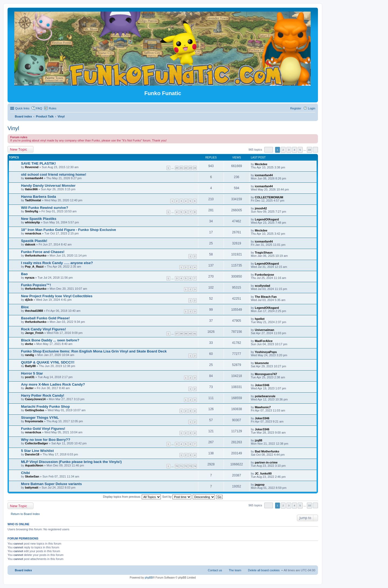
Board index (23, 570)
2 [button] (283, 150)
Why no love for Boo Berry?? (46, 440)
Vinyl (13, 128)
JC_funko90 (263, 473)
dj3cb (29, 300)
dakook (30, 244)
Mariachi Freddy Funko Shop (45, 407)
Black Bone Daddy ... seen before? (50, 340)
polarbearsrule (265, 396)
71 (181, 466)
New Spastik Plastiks (39, 219)
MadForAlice (264, 341)
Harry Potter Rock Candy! (43, 395)
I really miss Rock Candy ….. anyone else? (57, 263)
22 (186, 168)
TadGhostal (33, 200)
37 (177, 334)
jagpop (260, 485)
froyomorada (34, 421)
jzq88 (259, 440)
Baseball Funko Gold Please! (45, 318)
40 (190, 334)
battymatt (32, 487)
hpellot (260, 319)
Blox (25, 307)
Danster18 (32, 454)
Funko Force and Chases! (43, 252)
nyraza (30, 278)
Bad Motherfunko (267, 451)
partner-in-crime (266, 462)
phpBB (149, 578)
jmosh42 (261, 208)
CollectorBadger (37, 443)
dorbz (29, 344)
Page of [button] (269, 150)
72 (186, 466)
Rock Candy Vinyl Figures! (44, 329)
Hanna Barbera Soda (39, 197)
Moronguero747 (266, 374)
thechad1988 (34, 311)
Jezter (29, 388)
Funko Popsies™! (36, 285)
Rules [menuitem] (53, 108)
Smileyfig (32, 211)
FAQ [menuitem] (39, 108)
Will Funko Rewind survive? (45, 208)
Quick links (22, 108)
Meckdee (261, 164)
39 (186, 334)
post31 (30, 377)
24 (195, 168)
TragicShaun (264, 253)
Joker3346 (262, 385)
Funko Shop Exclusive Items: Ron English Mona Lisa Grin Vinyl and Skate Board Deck (94, 351)
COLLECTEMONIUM (269, 197)
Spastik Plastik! (34, 241)
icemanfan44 (34, 178)
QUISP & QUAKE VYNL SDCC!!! (48, 362)
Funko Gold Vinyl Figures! (43, 429)
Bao (24, 274)
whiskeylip (33, 222)
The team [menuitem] (235, 570)
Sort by (177, 497)
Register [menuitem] (296, 108)
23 (190, 168)
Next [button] (315, 150)
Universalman (265, 330)
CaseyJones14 (35, 399)
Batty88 (30, 366)
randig (30, 355)
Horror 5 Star (32, 373)
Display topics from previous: (132, 497)
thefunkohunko (36, 255)
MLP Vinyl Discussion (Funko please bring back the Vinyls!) (71, 462)
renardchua (33, 233)
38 (181, 334)
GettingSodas (35, 410)
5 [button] (300, 150)
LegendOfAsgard (267, 219)
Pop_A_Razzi (34, 267)
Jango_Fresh (34, 333)
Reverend (32, 167)
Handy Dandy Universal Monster (48, 186)
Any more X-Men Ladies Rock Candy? (53, 384)
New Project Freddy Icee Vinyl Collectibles (57, 296)
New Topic (19, 149)
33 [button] (309, 150)
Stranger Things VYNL (40, 418)
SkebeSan (32, 476)
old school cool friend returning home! (54, 174)
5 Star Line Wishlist (37, 451)
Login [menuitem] (312, 108)
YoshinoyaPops (266, 352)
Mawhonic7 (263, 407)
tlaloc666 (31, 189)
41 (195, 334)
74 (195, 466)
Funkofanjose (265, 275)
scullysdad (263, 286)
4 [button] (295, 150)
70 (177, 466)
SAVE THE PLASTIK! (38, 163)
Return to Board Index (25, 514)
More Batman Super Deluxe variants (51, 484)
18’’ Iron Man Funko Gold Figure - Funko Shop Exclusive (69, 230)
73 (190, 466)
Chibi (25, 473)
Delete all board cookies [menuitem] (264, 570)
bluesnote (262, 363)
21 (181, 168)
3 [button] (289, 150)
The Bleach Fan (266, 297)
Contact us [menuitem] (215, 570)
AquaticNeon (34, 465)
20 (177, 168)
